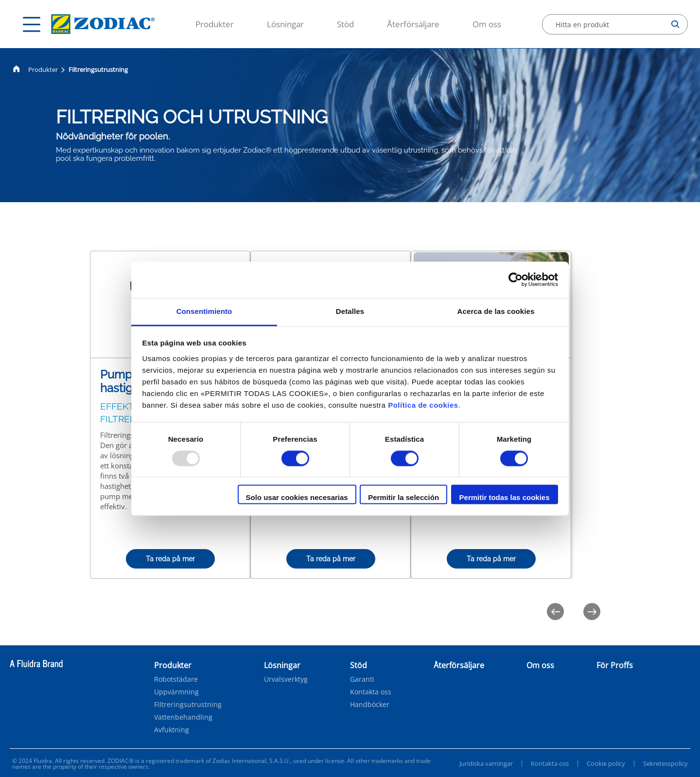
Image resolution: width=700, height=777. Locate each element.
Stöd (345, 24)
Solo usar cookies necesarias (297, 498)
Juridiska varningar (486, 763)
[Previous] (555, 612)
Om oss (487, 24)
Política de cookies (423, 405)
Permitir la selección (403, 498)
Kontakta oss (371, 692)
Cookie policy (606, 763)
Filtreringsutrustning (188, 705)
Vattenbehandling (183, 717)
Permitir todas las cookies (505, 498)
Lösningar (285, 24)
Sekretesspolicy (665, 763)
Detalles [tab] (350, 311)
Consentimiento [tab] (204, 311)
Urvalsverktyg (286, 679)
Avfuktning (172, 730)
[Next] (592, 612)
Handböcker (370, 705)
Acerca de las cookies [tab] (496, 311)
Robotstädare (176, 679)
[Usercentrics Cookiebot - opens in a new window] (516, 279)
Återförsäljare (413, 24)
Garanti (362, 679)
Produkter (215, 24)
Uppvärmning (176, 692)
